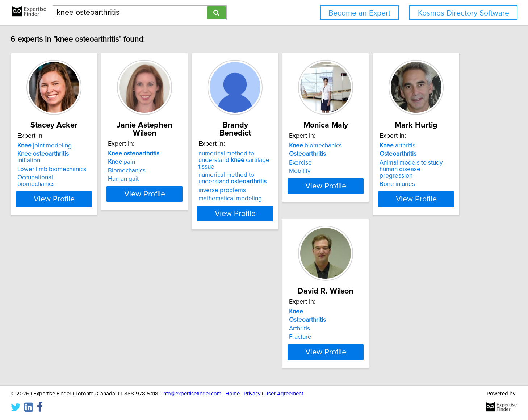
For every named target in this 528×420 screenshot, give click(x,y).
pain (176, 162)
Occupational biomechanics (91, 179)
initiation (91, 162)
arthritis (72, 328)
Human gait (178, 179)
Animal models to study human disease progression (95, 348)
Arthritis (173, 345)
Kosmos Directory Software (464, 13)
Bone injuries (71, 359)
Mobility (390, 179)
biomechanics (406, 154)
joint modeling (81, 154)
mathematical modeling (303, 192)
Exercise (391, 171)
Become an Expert (359, 13)
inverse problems (295, 184)
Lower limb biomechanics (88, 171)
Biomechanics (181, 171)
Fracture (173, 353)
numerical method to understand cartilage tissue (315, 157)
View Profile (99, 207)
